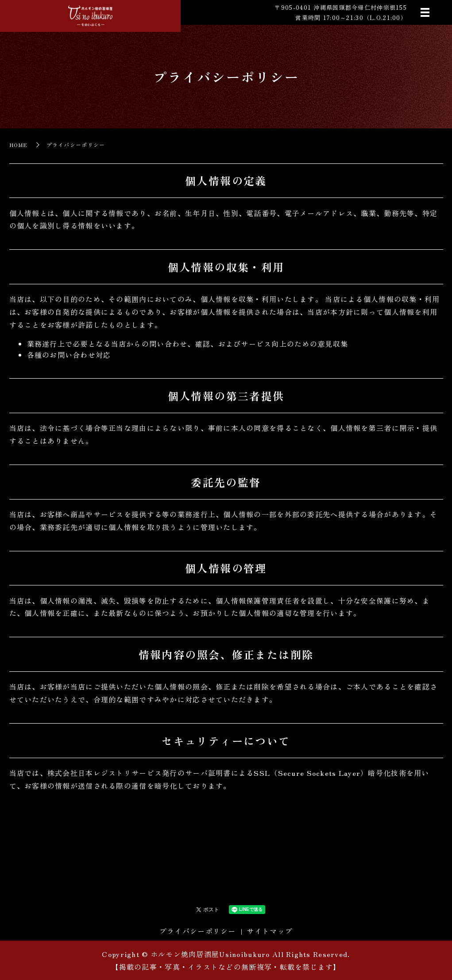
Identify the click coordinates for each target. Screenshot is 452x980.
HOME (19, 145)
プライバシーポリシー (198, 931)
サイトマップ (270, 931)
